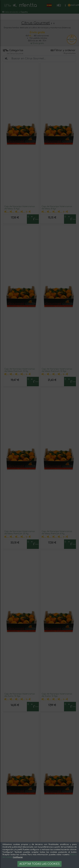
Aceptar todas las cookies (39, 864)
